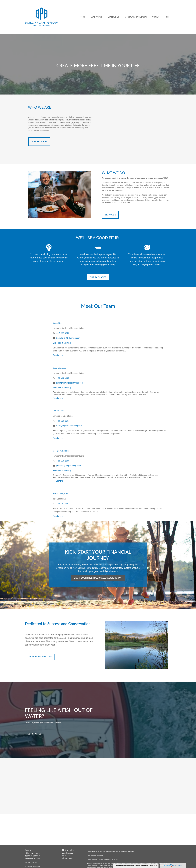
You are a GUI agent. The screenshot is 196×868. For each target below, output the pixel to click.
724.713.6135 (36, 853)
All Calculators (68, 858)
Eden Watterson (60, 368)
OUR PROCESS (39, 142)
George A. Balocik (61, 451)
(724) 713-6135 (63, 378)
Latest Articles (68, 853)
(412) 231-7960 (63, 333)
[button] (83, 17)
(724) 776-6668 (63, 461)
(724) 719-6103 (63, 421)
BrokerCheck (130, 851)
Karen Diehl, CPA (61, 493)
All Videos (66, 856)
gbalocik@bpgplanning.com (68, 466)
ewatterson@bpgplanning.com (70, 383)
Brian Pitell (58, 323)
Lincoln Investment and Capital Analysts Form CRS (136, 866)
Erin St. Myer (59, 411)
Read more (58, 355)
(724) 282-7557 (63, 504)
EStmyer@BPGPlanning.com (69, 426)
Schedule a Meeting (62, 343)
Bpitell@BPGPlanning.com (68, 338)
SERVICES (110, 215)
